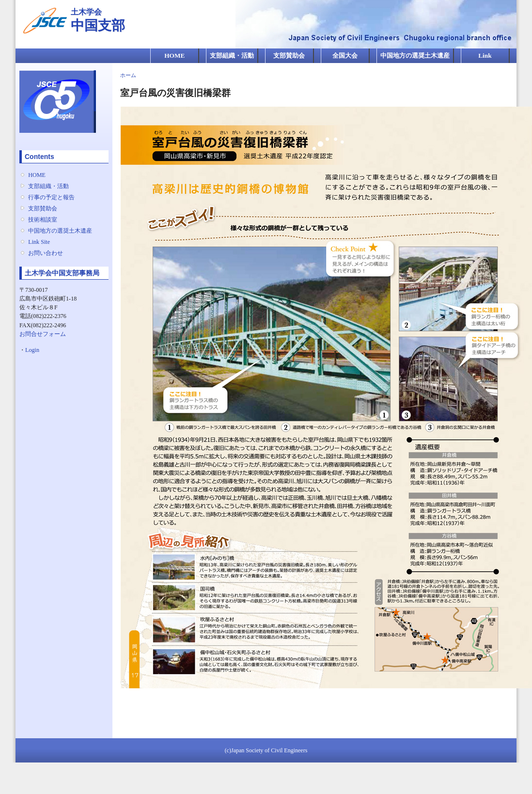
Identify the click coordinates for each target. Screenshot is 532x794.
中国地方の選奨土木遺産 (415, 56)
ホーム (128, 75)
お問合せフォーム (43, 334)
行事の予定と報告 (51, 197)
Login (32, 350)
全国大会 (345, 56)
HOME (174, 56)
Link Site (39, 242)
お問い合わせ (46, 253)
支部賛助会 (289, 56)
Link (485, 56)
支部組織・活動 (232, 56)
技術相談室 (43, 220)
